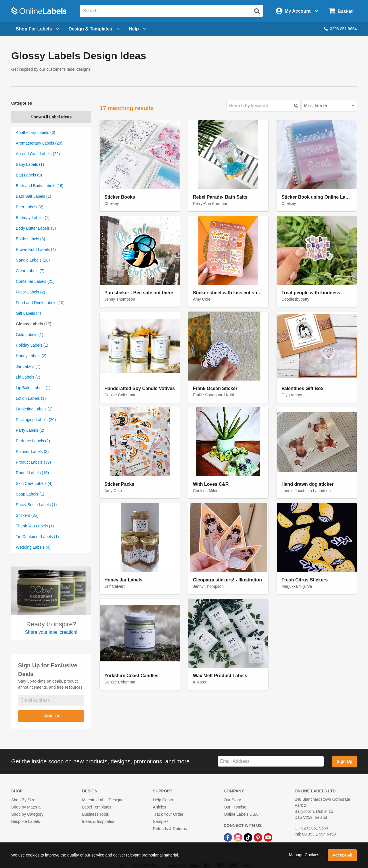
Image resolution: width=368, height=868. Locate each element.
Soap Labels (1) (30, 494)
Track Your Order (168, 814)
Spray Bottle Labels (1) (36, 505)
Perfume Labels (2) (33, 441)
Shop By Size (23, 800)
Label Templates (97, 807)
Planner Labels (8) (32, 452)
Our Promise (235, 807)
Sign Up (51, 716)
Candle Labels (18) (33, 260)
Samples (161, 821)
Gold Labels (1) (30, 335)
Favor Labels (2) (30, 292)
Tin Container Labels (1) (37, 537)
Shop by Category (27, 814)
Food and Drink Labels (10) (40, 303)
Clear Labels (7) (30, 271)
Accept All (342, 855)
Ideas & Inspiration (99, 821)
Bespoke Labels (26, 821)
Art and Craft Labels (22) (38, 154)
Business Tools (95, 814)
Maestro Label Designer (103, 800)
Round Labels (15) (32, 473)
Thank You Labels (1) (35, 526)
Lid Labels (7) (28, 377)
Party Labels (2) (30, 430)
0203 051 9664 (340, 29)
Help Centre (164, 800)
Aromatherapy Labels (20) (39, 143)
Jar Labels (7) (28, 366)
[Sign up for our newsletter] (51, 700)
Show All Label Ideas (51, 117)
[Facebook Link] (228, 837)
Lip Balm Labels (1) (33, 388)
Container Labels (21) (35, 281)
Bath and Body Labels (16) (40, 186)
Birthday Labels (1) (33, 218)
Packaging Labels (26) (36, 420)
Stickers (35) (27, 515)
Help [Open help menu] (138, 29)
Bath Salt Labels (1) (33, 196)
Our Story (232, 800)
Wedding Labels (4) (33, 547)
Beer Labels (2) (30, 207)
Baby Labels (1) (30, 164)
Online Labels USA (241, 814)
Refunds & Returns (170, 829)
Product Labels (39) (33, 462)
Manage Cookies (304, 855)
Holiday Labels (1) (32, 345)
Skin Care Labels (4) (34, 483)
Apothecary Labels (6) (36, 132)
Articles (160, 807)
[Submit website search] (257, 11)
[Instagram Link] (238, 837)
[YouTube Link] (268, 837)
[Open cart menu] (341, 11)
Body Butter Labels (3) (36, 228)
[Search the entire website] (171, 11)
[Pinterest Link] (259, 837)
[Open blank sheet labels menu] (38, 29)
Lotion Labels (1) (31, 398)
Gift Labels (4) (28, 313)
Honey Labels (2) (31, 356)
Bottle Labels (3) (30, 239)
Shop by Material (26, 807)
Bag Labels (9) (29, 175)
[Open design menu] (94, 29)
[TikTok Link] (249, 837)
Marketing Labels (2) (34, 409)
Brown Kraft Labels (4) (36, 249)
